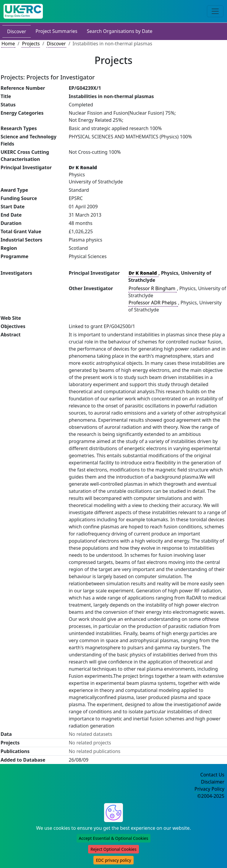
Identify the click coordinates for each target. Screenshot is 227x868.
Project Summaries (56, 31)
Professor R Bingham (153, 288)
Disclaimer (213, 782)
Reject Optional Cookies (113, 849)
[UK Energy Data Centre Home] (23, 11)
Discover (17, 31)
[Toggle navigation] (215, 11)
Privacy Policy (209, 789)
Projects (31, 44)
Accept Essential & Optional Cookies (114, 838)
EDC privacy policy (113, 860)
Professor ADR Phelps (153, 303)
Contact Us (212, 775)
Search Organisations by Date (120, 31)
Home (8, 44)
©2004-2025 (211, 796)
